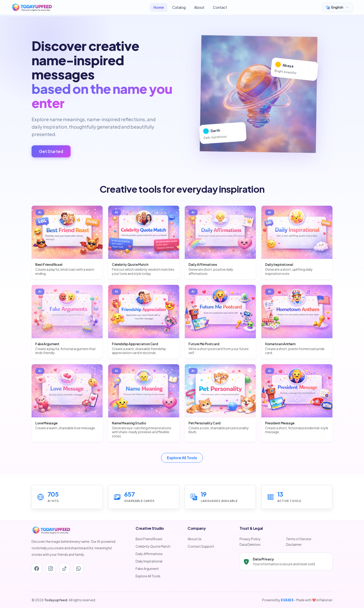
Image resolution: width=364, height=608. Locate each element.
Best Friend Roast (149, 539)
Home (159, 7)
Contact (220, 7)
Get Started (51, 151)
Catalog (179, 7)
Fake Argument (147, 569)
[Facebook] (37, 568)
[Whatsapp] (78, 568)
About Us (195, 539)
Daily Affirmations (149, 554)
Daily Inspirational (149, 561)
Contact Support (201, 546)
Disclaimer (294, 544)
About (199, 7)
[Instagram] (51, 568)
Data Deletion (250, 544)
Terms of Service (299, 539)
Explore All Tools (182, 458)
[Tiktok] (65, 568)
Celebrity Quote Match (153, 546)
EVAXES (287, 600)
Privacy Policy (250, 539)
